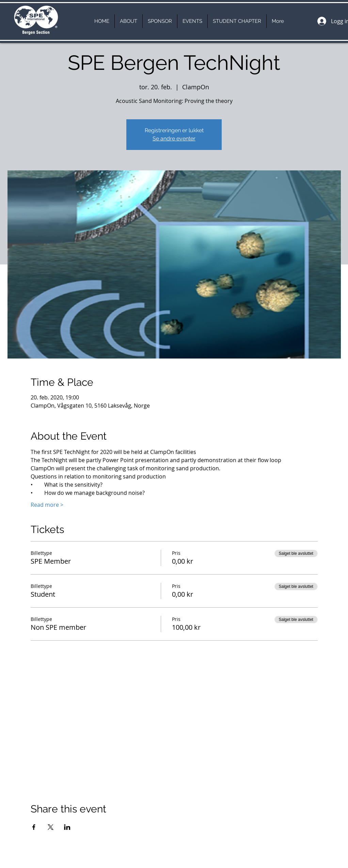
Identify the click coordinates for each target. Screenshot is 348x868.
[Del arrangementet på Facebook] (34, 827)
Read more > (47, 505)
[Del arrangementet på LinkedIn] (67, 827)
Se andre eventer (174, 139)
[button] (129, 21)
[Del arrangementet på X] (51, 827)
